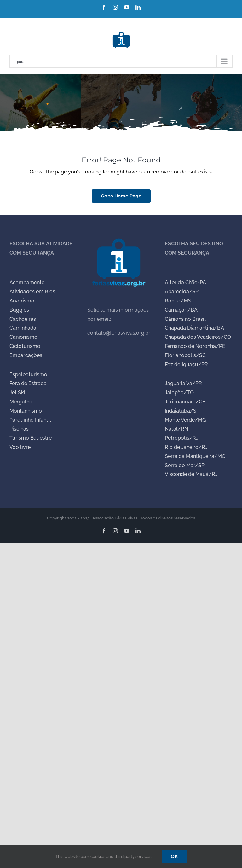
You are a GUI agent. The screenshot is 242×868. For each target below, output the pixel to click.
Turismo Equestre (31, 438)
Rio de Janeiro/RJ (186, 447)
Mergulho (21, 402)
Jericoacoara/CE (185, 402)
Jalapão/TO (179, 393)
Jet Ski (17, 393)
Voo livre (20, 447)
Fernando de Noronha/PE (195, 346)
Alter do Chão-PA (185, 282)
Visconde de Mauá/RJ (191, 474)
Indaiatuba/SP (182, 411)
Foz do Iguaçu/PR (186, 364)
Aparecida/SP (182, 292)
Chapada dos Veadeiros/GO (198, 337)
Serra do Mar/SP (185, 465)
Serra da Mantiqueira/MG (195, 456)
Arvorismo (22, 301)
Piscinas (19, 429)
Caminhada (23, 328)
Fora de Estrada (28, 383)
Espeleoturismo (28, 375)
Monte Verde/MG (185, 420)
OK (174, 856)
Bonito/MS (178, 301)
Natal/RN (176, 429)
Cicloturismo (25, 346)
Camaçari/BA (181, 310)
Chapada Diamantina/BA (194, 328)
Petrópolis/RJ (182, 438)
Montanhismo (26, 411)
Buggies (19, 310)
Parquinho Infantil (30, 420)
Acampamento (27, 282)
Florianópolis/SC (185, 355)
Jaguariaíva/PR (183, 383)
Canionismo (23, 337)
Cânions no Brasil (185, 319)
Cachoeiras (23, 319)
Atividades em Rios (32, 292)
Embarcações (26, 355)
